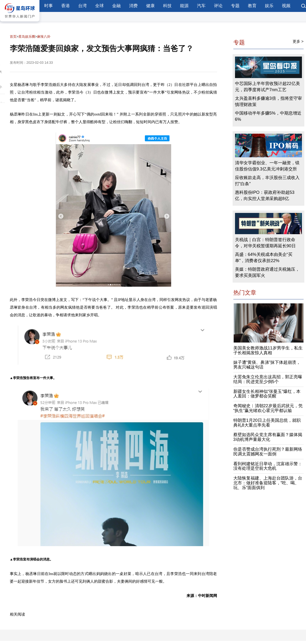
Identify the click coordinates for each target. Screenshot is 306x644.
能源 (184, 6)
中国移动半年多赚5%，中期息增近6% (268, 116)
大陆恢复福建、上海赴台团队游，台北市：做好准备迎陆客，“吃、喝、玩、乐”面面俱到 (268, 483)
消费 (133, 6)
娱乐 (269, 6)
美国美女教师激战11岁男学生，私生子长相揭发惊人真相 (268, 350)
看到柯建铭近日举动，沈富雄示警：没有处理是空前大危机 (268, 466)
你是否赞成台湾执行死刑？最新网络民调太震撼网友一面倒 (268, 452)
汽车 (201, 6)
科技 (167, 6)
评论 (218, 6)
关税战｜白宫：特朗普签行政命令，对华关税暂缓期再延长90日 (265, 243)
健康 (150, 6)
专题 (235, 6)
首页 (13, 37)
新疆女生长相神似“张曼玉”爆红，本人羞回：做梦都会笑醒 (267, 394)
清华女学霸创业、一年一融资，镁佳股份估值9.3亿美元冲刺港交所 (267, 166)
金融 (116, 6)
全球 (99, 6)
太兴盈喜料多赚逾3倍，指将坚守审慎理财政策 (268, 101)
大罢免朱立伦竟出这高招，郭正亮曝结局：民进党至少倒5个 (268, 379)
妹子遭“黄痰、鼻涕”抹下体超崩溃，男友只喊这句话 (267, 365)
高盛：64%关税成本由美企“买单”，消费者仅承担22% (264, 258)
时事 (49, 6)
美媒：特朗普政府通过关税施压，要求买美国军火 (267, 272)
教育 (252, 6)
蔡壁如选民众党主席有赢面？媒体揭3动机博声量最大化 (268, 437)
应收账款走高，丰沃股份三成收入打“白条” (267, 181)
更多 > (298, 41)
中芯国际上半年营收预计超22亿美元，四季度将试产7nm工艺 (268, 87)
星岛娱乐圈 (27, 37)
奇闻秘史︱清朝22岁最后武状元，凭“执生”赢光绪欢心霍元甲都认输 (268, 408)
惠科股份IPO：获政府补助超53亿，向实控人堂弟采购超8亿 (265, 195)
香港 (66, 6)
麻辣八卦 (44, 37)
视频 (286, 6)
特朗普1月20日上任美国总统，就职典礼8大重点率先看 (267, 423)
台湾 (82, 6)
